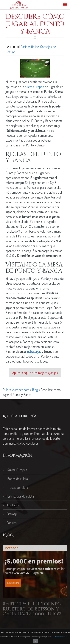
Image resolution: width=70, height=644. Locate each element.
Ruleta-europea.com (16, 390)
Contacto (11, 505)
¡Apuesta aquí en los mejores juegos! (35, 373)
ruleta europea (34, 87)
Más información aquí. (62, 637)
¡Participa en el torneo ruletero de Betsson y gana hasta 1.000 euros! (32, 609)
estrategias (34, 351)
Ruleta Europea (15, 470)
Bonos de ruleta (15, 479)
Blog (35, 390)
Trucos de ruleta (15, 487)
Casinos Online (30, 47)
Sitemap (10, 514)
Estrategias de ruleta (18, 496)
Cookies (10, 523)
